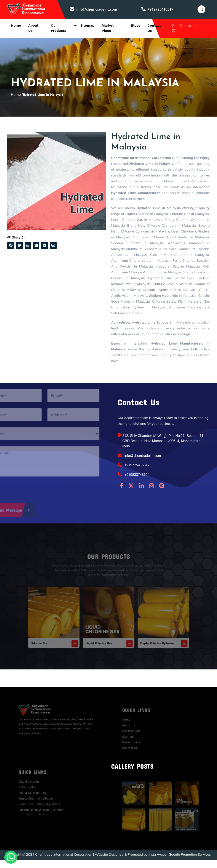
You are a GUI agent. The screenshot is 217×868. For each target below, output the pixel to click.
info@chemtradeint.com (95, 10)
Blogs (136, 26)
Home (16, 26)
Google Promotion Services (190, 863)
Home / (17, 99)
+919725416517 (158, 10)
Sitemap (87, 26)
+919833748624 (134, 483)
